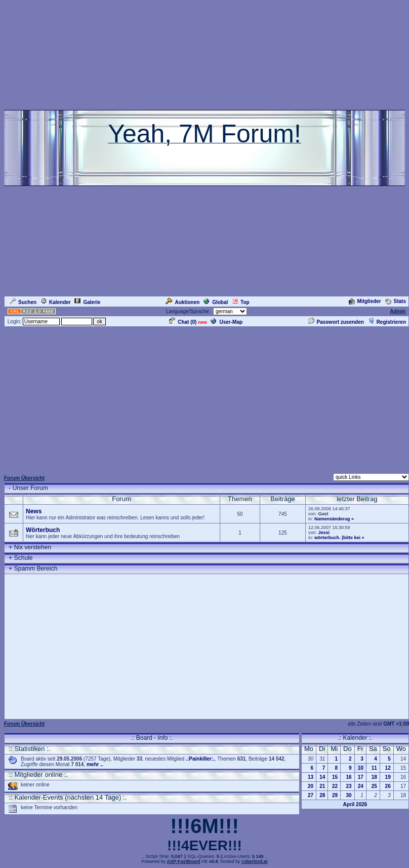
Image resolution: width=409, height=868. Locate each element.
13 (311, 777)
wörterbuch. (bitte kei (337, 538)
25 (374, 786)
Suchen (23, 302)
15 (335, 777)
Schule (24, 558)
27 (311, 795)
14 (322, 777)
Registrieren (387, 322)
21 (322, 786)
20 (311, 786)
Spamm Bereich (36, 569)
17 (361, 777)
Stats (396, 301)
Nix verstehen (33, 547)
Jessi (324, 533)
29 (335, 795)
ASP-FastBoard (183, 861)
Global (216, 302)
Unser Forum (30, 488)
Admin (398, 311)
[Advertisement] (205, 399)
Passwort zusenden (336, 322)
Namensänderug (332, 519)
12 (388, 768)
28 (322, 795)
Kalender (56, 302)
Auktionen (182, 302)
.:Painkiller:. (200, 759)
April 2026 (355, 804)
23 (349, 786)
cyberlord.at (255, 861)
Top (241, 302)
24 (361, 786)
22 (335, 786)
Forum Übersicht (24, 478)
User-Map (227, 322)
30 (349, 795)
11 (374, 768)
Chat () (183, 322)
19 (388, 777)
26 (388, 786)
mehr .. (95, 764)
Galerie (87, 302)
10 (361, 768)
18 (374, 777)
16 (349, 777)
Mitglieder (365, 301)
